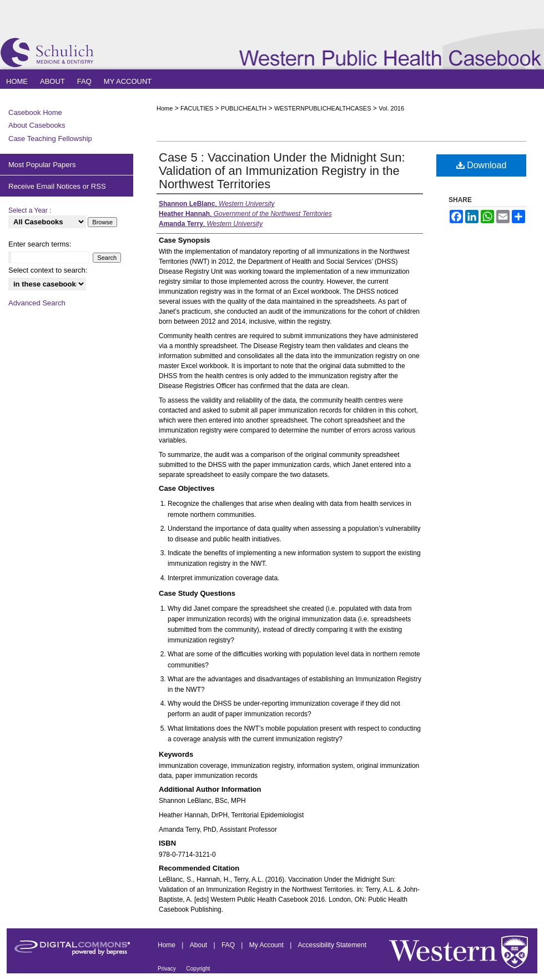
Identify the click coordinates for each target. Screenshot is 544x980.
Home (165, 108)
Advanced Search (37, 303)
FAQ (229, 945)
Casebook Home (35, 112)
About (200, 945)
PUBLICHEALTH (244, 108)
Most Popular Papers (42, 165)
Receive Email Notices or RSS (57, 186)
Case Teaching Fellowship (50, 139)
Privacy (168, 969)
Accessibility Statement (332, 945)
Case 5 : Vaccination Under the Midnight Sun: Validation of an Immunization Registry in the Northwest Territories (282, 171)
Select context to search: (48, 270)
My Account (267, 945)
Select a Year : (30, 210)
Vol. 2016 (391, 108)
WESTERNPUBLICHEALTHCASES (323, 108)
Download (482, 165)
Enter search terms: (40, 244)
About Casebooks (37, 125)
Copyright (198, 969)
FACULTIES (197, 108)
